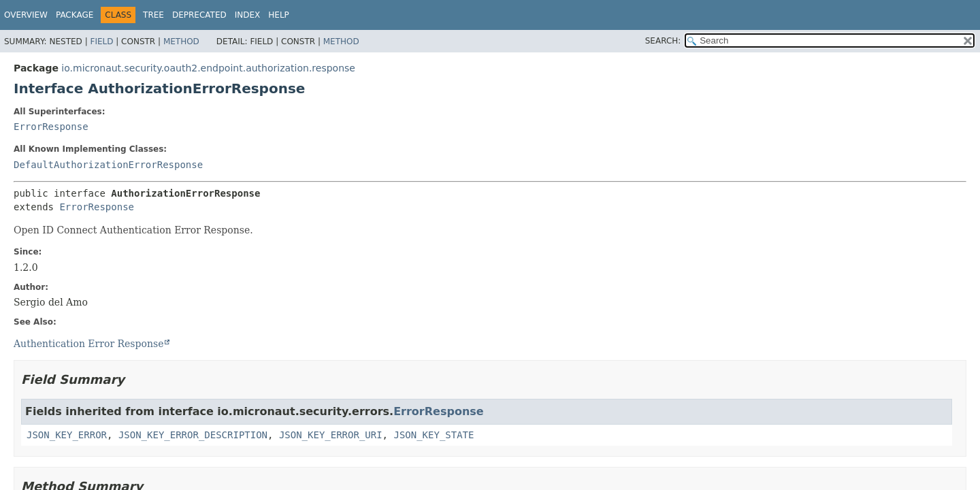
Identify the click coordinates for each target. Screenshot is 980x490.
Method (181, 42)
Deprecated (199, 15)
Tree (153, 15)
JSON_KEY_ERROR (67, 435)
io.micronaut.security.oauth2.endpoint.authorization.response (208, 68)
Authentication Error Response (88, 344)
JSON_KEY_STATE (434, 435)
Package (75, 15)
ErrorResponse (51, 127)
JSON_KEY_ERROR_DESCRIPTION (193, 435)
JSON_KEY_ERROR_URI (331, 435)
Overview (26, 15)
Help (279, 15)
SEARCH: (663, 41)
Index (248, 15)
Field (101, 42)
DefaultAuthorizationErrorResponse (108, 165)
